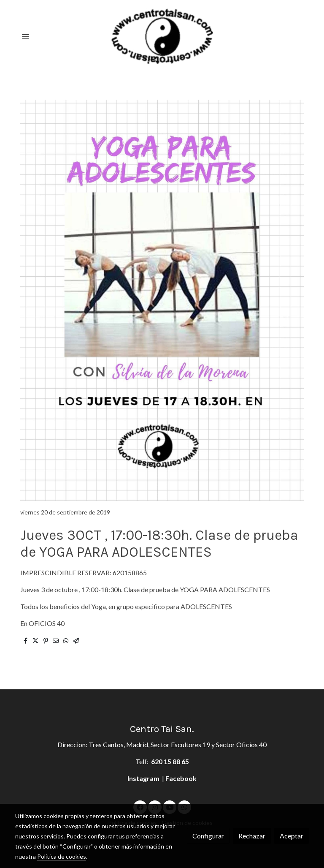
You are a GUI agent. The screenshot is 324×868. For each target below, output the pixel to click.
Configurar (208, 836)
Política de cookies (62, 856)
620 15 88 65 (170, 761)
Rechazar (252, 836)
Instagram (144, 778)
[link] (162, 36)
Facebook (181, 778)
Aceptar (292, 836)
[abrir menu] (25, 36)
